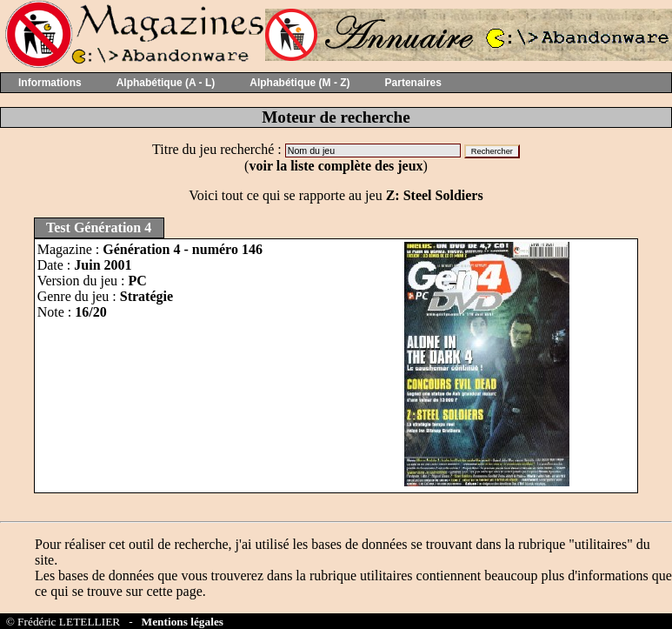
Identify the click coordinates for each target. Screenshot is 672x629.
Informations (50, 83)
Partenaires (413, 83)
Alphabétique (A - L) (166, 83)
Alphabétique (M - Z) (299, 83)
